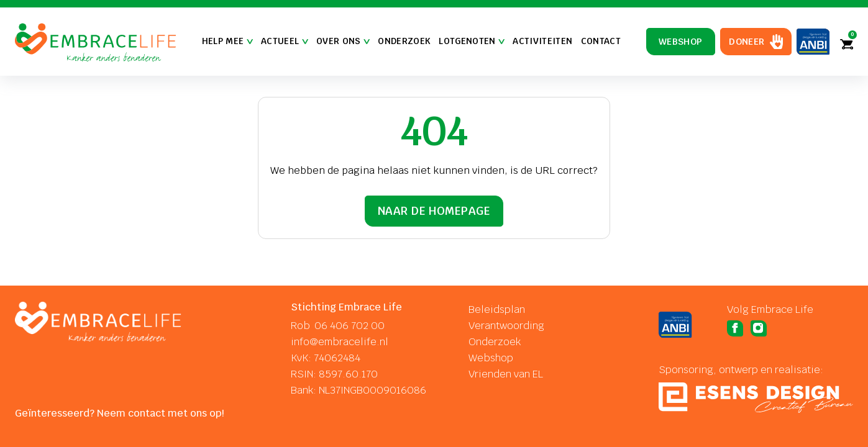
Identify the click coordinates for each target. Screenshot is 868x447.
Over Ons (343, 41)
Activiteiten (542, 41)
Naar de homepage (434, 211)
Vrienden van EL (506, 374)
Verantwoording (506, 326)
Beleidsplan (497, 309)
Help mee (227, 41)
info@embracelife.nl (340, 342)
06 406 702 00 (349, 326)
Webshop (681, 41)
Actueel (285, 41)
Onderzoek (404, 41)
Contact (601, 41)
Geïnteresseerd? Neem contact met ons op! (120, 413)
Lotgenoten (472, 41)
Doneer (747, 41)
